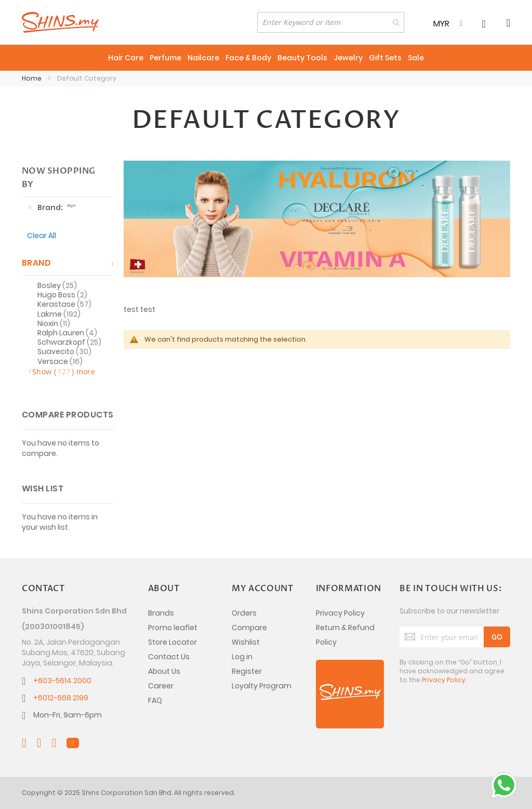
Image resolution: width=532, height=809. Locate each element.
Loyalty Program (262, 686)
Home (32, 78)
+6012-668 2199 (61, 698)
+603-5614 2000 (62, 681)
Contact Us (169, 657)
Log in (242, 657)
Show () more (64, 372)
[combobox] (331, 22)
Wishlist (246, 642)
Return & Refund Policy (345, 635)
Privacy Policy (340, 613)
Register (247, 671)
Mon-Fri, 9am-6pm (68, 715)
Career (161, 686)
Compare (249, 628)
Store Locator (172, 642)
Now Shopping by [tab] (59, 178)
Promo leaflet (173, 628)
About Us (164, 671)
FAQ (155, 700)
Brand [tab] (36, 263)
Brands (161, 613)
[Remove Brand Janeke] (30, 207)
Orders (244, 613)
